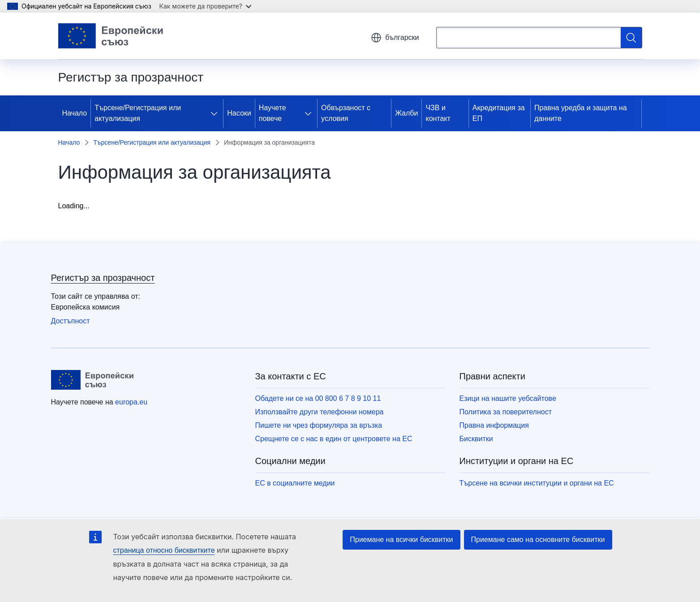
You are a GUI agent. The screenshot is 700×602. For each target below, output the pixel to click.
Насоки (239, 113)
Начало (75, 113)
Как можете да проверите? (205, 6)
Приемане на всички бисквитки (401, 540)
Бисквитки (476, 439)
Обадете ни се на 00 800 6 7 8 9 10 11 (318, 398)
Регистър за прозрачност (103, 278)
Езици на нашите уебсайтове (508, 398)
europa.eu (131, 402)
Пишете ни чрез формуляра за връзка (319, 425)
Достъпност (71, 321)
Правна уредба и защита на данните (581, 113)
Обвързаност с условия (346, 113)
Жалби (406, 113)
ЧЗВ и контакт (438, 113)
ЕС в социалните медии (295, 483)
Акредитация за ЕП (499, 113)
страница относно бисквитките (164, 550)
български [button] (395, 38)
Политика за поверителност (506, 412)
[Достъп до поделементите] (216, 113)
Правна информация (494, 425)
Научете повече (273, 113)
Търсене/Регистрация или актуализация (138, 113)
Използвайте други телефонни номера (320, 412)
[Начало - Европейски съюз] (111, 36)
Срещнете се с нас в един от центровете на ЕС (334, 439)
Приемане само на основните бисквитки (538, 540)
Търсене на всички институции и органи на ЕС (537, 483)
